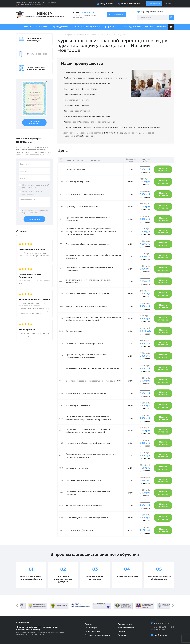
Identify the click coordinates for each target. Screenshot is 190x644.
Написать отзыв (32, 236)
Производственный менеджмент (82, 207)
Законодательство (132, 27)
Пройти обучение (163, 169)
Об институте (41, 27)
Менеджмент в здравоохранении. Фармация (87, 294)
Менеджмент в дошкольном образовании (86, 393)
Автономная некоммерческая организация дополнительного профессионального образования (44, 630)
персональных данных (32, 213)
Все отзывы (21, 236)
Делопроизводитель (76, 169)
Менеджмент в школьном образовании (85, 194)
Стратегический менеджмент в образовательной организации (89, 269)
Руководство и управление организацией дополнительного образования (86, 356)
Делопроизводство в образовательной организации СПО (93, 381)
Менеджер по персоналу (78, 182)
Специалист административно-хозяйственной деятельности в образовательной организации (88, 418)
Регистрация (154, 4)
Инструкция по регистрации (34, 39)
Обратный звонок (117, 15)
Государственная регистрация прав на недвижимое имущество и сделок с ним (91, 456)
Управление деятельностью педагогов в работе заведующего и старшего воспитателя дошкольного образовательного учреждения (91, 232)
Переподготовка (60, 27)
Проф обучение (112, 27)
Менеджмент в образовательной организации (88, 443)
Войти (169, 4)
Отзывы (149, 27)
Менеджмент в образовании (80, 530)
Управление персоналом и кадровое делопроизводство (93, 368)
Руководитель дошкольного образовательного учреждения (88, 219)
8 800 (84, 13)
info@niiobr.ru (107, 4)
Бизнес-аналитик (74, 331)
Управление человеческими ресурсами (85, 344)
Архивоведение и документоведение (84, 505)
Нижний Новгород (131, 4)
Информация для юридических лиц (36, 68)
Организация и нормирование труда (84, 480)
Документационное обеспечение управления (88, 518)
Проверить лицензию (34, 122)
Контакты (161, 27)
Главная (27, 27)
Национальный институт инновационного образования (44, 14)
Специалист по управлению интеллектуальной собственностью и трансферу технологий (88, 431)
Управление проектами (77, 468)
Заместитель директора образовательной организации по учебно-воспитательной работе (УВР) (94, 319)
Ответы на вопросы (37, 54)
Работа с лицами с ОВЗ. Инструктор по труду (87, 306)
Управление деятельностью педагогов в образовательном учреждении (94, 256)
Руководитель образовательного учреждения (88, 244)
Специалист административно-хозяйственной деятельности (88, 493)
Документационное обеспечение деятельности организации (89, 281)
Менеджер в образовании (78, 406)
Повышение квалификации (86, 27)
